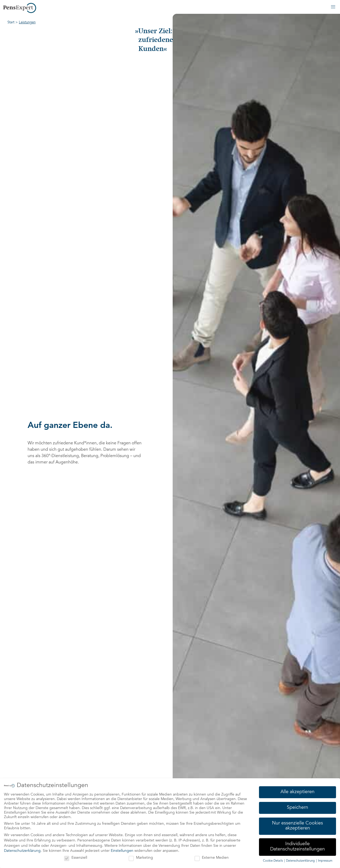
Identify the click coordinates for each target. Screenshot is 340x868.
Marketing (141, 858)
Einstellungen (122, 851)
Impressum (325, 861)
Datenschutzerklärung (22, 851)
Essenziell (76, 858)
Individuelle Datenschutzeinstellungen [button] (297, 847)
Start (11, 23)
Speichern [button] (297, 807)
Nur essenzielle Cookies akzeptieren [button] (297, 826)
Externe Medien (212, 858)
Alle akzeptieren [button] (297, 792)
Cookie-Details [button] (273, 861)
